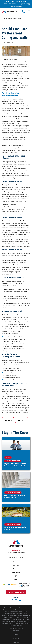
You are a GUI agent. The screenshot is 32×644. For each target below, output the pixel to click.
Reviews (16, 569)
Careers (16, 565)
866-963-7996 (16, 551)
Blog (16, 580)
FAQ (16, 576)
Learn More (19, 7)
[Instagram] (16, 600)
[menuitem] (16, 631)
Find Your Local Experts (16, 592)
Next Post (22, 420)
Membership (16, 572)
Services (16, 562)
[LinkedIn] (20, 600)
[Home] (9, 12)
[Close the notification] (29, 4)
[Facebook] (12, 600)
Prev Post (8, 420)
